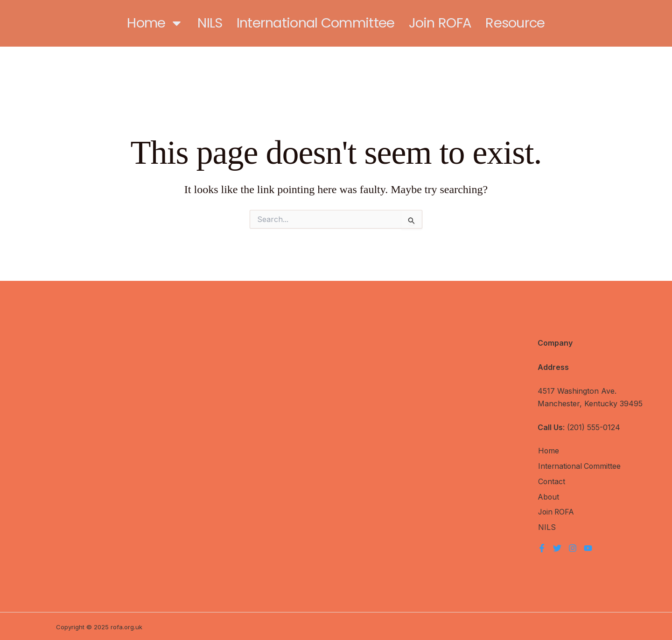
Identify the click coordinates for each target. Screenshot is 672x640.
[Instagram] (573, 547)
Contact (551, 481)
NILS (210, 23)
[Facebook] (542, 547)
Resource (515, 23)
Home (155, 23)
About (549, 496)
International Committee (316, 23)
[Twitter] (557, 547)
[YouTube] (588, 547)
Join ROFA (440, 23)
